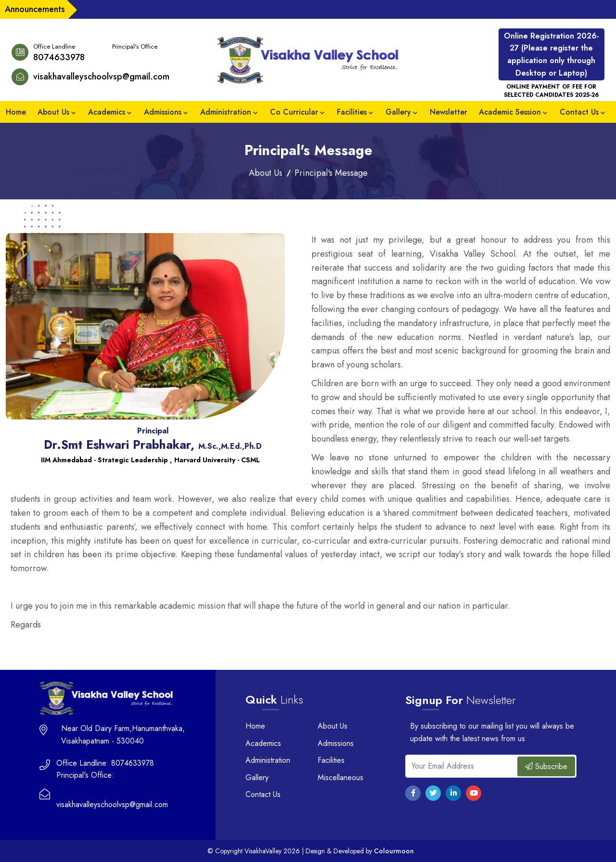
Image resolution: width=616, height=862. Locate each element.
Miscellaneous (340, 777)
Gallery (398, 112)
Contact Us (579, 112)
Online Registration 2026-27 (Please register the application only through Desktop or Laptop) (552, 54)
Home (16, 112)
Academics (107, 112)
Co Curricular (294, 112)
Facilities (352, 112)
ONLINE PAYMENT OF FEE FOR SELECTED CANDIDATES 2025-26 (551, 91)
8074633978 (59, 57)
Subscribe (546, 766)
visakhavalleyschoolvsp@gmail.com (101, 77)
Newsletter (449, 112)
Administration (226, 112)
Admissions (163, 112)
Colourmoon (394, 851)
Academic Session (510, 112)
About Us (53, 112)
